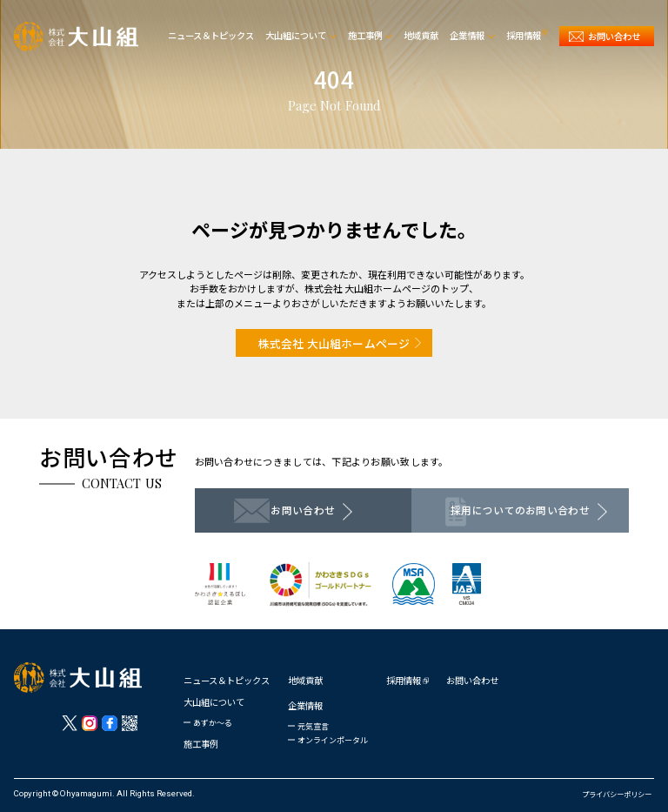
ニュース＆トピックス (227, 680)
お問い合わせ (472, 680)
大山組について (214, 702)
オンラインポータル (333, 740)
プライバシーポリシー (617, 794)
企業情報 (305, 705)
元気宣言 (313, 726)
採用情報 (404, 680)
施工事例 (201, 744)
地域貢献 (305, 680)
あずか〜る (213, 723)
